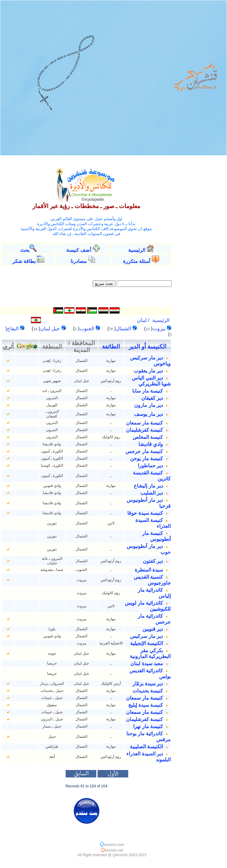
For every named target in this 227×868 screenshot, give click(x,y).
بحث (25, 250)
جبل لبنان (51, 329)
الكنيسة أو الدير (148, 347)
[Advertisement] (200, 256)
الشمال (124, 329)
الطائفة (111, 347)
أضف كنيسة (79, 250)
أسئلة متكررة (137, 261)
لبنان (142, 320)
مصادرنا (79, 261)
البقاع (13, 329)
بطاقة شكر (24, 261)
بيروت (160, 329)
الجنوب (87, 329)
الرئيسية (137, 250)
